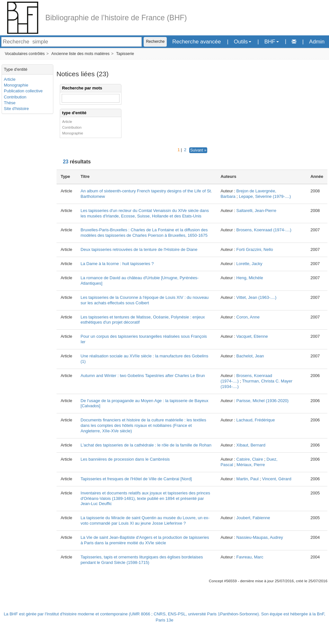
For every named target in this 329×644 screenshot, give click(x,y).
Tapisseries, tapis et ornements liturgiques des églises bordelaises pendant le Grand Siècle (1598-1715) (142, 560)
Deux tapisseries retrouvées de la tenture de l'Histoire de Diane (139, 249)
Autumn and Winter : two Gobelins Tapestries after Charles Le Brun (143, 376)
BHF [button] (272, 42)
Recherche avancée (196, 42)
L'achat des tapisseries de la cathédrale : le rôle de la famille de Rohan (146, 445)
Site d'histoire (16, 109)
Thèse (10, 103)
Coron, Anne (248, 317)
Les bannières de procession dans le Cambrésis (125, 459)
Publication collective (23, 91)
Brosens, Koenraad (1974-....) (264, 230)
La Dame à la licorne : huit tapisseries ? (117, 264)
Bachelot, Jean (250, 356)
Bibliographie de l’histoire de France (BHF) (116, 18)
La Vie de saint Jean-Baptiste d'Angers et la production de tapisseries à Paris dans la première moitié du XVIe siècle (145, 540)
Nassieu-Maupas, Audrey (260, 537)
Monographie (16, 85)
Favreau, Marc (250, 557)
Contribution (15, 97)
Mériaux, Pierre (251, 465)
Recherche (155, 41)
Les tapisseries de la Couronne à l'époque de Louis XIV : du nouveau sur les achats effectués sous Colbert (145, 300)
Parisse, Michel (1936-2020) (263, 401)
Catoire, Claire (250, 459)
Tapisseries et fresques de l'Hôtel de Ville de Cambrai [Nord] (136, 479)
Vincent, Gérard (277, 479)
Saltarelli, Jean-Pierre (256, 211)
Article (10, 79)
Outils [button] (243, 42)
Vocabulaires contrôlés (25, 54)
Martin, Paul (248, 479)
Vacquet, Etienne (252, 336)
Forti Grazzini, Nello (255, 249)
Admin (317, 42)
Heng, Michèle (250, 278)
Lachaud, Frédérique (256, 420)
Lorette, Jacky (249, 264)
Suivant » (198, 150)
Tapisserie (125, 54)
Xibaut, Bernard (251, 445)
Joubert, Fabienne (253, 518)
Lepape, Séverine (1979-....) (265, 196)
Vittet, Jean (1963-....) (257, 297)
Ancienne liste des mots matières (80, 54)
